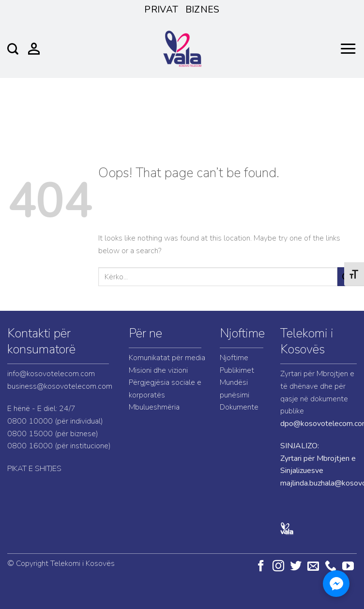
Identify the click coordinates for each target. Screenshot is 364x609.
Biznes (203, 10)
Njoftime (242, 333)
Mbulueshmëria (154, 407)
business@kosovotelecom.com (60, 386)
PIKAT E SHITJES (34, 469)
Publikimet (237, 370)
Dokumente (239, 407)
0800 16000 (30, 446)
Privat (161, 10)
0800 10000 (30, 421)
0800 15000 (30, 434)
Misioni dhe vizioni (158, 370)
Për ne (145, 333)
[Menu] (348, 49)
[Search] (13, 49)
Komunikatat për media (167, 358)
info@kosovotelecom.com (51, 374)
